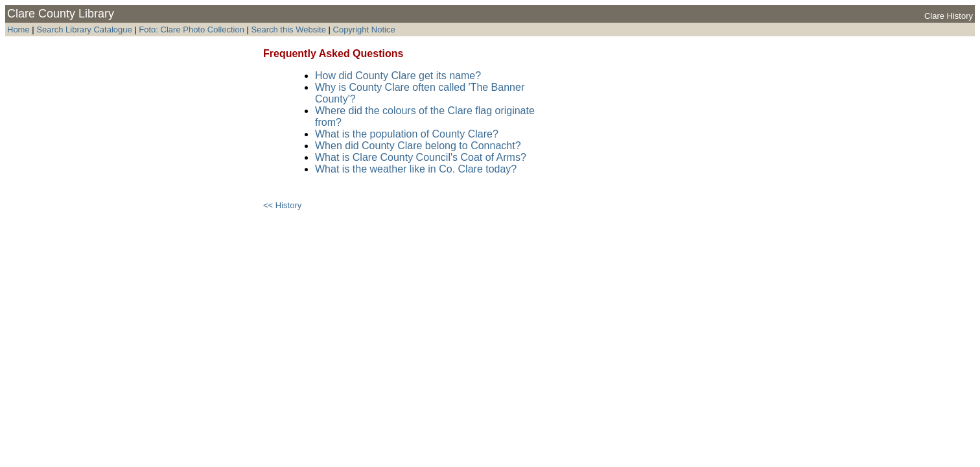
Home (18, 30)
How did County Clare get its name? (398, 76)
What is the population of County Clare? (407, 134)
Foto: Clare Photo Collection (192, 30)
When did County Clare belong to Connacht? (418, 146)
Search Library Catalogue (84, 30)
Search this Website (287, 30)
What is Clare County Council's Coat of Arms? (421, 157)
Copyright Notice (364, 30)
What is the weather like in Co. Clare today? (416, 169)
